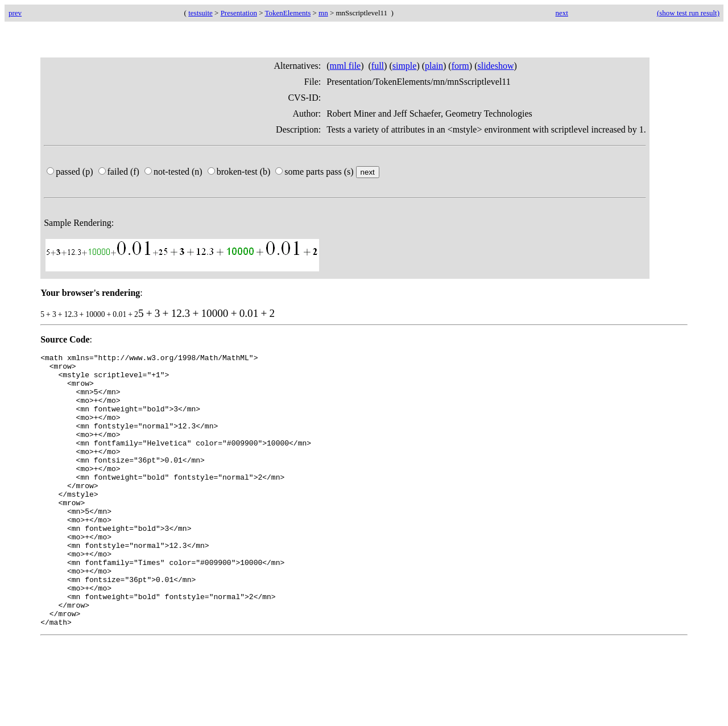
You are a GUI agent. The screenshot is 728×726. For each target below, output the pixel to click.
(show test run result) (688, 13)
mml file (346, 66)
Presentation (239, 13)
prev (15, 13)
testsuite (200, 13)
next (561, 13)
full (378, 66)
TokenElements (288, 13)
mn (323, 13)
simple (405, 66)
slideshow (495, 66)
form (460, 66)
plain (434, 66)
